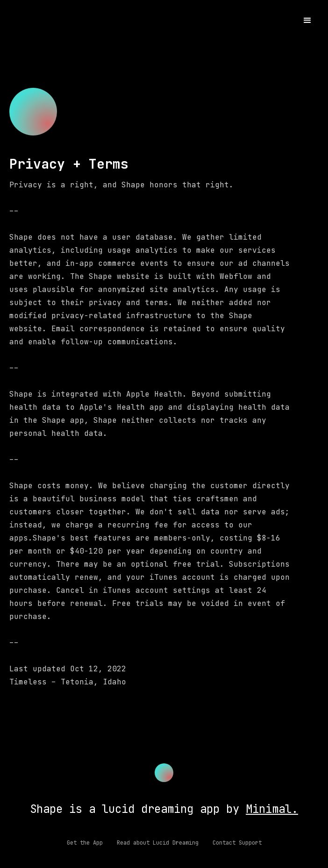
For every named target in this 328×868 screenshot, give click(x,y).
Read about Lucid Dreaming (158, 843)
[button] (307, 21)
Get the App (85, 843)
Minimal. (272, 809)
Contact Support (237, 843)
